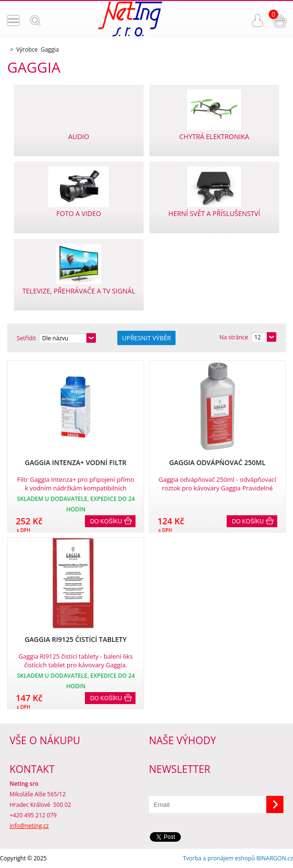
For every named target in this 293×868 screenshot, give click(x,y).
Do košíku (106, 521)
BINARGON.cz (275, 858)
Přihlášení (258, 21)
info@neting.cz (29, 826)
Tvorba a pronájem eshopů (219, 858)
